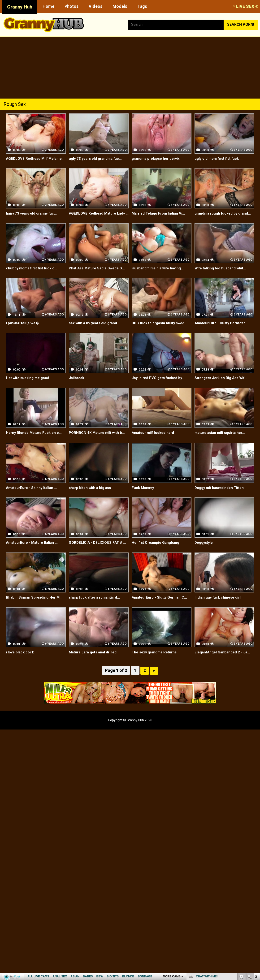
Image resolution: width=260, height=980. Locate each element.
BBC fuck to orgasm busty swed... (162, 339)
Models (120, 6)
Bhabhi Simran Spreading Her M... (35, 613)
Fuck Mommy (143, 504)
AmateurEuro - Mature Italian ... (34, 559)
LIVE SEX (245, 6)
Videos (95, 6)
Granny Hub (20, 7)
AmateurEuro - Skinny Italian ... (33, 504)
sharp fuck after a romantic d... (96, 613)
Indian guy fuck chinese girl (219, 613)
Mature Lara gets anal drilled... (96, 668)
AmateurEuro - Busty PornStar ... (224, 339)
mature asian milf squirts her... (222, 449)
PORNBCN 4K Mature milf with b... (98, 449)
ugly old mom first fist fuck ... (220, 158)
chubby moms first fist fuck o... (33, 279)
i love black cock (21, 668)
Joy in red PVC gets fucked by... (160, 394)
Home (48, 6)
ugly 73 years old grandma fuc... (97, 158)
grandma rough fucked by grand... (217, 221)
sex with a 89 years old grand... (96, 339)
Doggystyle (205, 559)
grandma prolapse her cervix (158, 158)
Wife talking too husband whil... (222, 279)
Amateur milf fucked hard (155, 449)
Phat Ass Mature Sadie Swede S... (96, 282)
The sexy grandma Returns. (156, 668)
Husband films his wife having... (159, 279)
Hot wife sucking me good (29, 394)
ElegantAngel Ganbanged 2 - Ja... (224, 668)
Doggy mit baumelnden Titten (221, 504)
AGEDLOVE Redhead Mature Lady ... (98, 221)
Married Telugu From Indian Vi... (160, 219)
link (256, 906)
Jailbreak (77, 394)
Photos (71, 6)
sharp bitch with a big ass (91, 504)
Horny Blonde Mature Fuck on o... (35, 449)
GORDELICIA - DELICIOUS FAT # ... (98, 559)
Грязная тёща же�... (25, 339)
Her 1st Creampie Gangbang (157, 559)
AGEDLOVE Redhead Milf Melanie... (28, 161)
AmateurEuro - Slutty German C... (161, 613)
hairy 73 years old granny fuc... (33, 219)
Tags (142, 6)
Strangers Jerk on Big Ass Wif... (223, 394)
